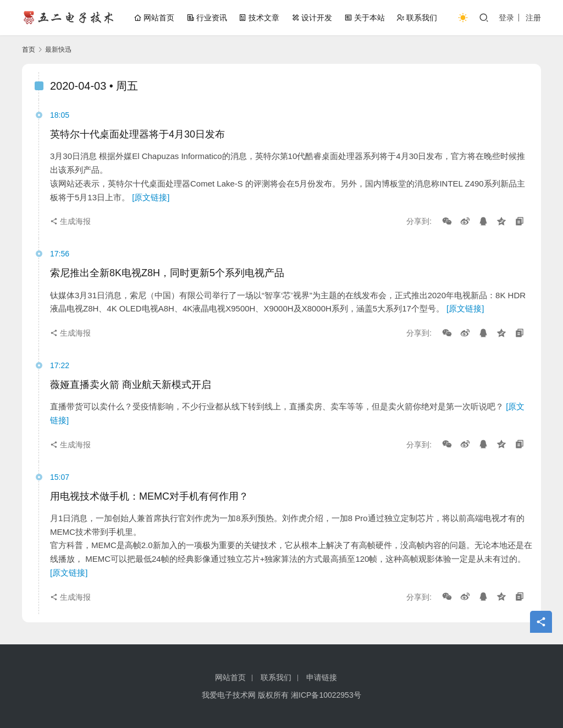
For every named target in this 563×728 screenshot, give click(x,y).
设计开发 (312, 18)
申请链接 (322, 677)
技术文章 (259, 18)
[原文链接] (151, 197)
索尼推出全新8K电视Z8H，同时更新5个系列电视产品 (167, 273)
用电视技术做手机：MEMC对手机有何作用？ (149, 496)
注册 (533, 18)
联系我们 (417, 18)
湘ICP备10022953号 (326, 695)
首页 (29, 50)
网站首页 (154, 18)
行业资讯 (207, 18)
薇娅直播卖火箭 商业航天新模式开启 (131, 385)
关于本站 (365, 18)
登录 (506, 18)
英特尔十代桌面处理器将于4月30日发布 (137, 134)
